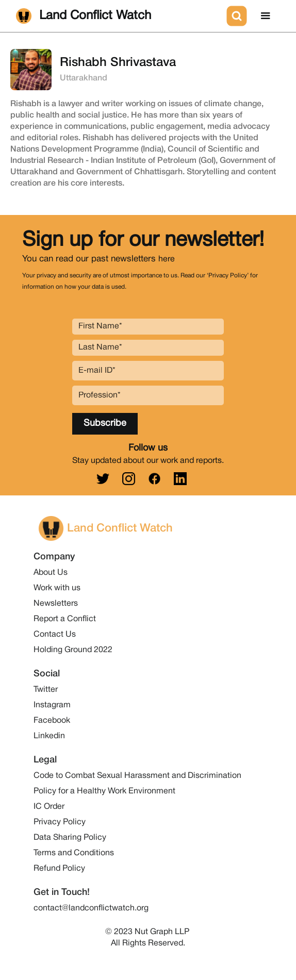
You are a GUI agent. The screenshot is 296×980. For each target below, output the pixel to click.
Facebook (52, 721)
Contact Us (55, 635)
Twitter (46, 690)
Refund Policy (59, 869)
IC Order (49, 807)
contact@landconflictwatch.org (91, 908)
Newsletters (56, 604)
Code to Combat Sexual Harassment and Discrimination (137, 776)
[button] (266, 16)
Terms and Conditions (74, 853)
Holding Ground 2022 (73, 650)
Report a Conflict (65, 619)
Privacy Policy (60, 822)
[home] (119, 16)
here (167, 259)
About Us (51, 573)
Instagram (52, 705)
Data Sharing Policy (70, 838)
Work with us (57, 588)
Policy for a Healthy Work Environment (104, 791)
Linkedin (49, 736)
